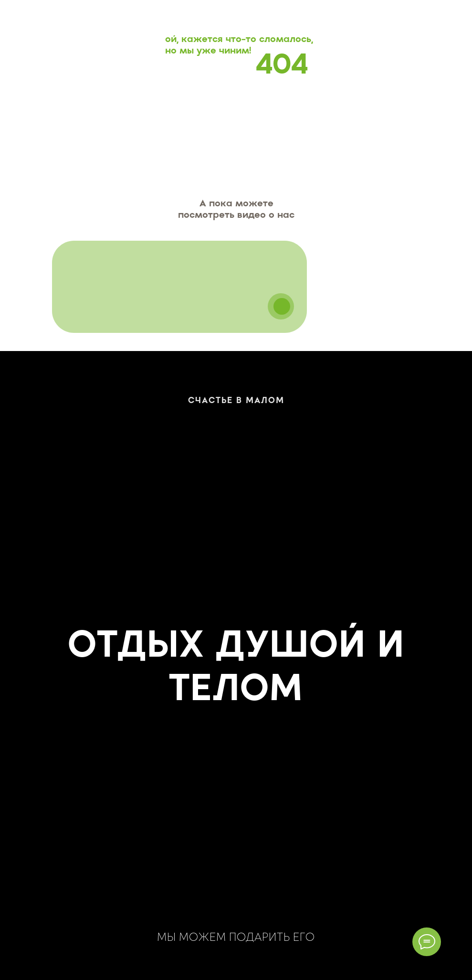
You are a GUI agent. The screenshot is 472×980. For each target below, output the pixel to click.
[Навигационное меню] (456, 16)
